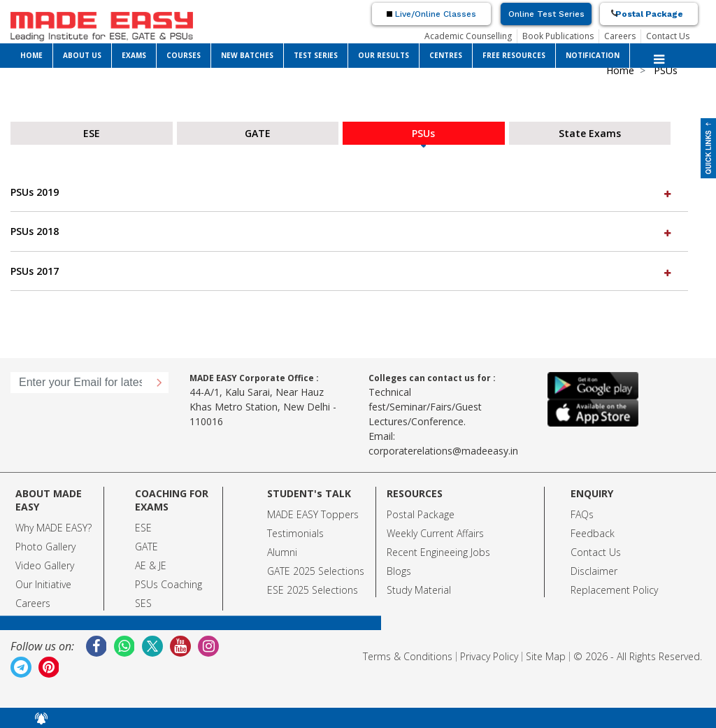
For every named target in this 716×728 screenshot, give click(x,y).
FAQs (582, 514)
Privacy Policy (489, 656)
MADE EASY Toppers (313, 514)
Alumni (282, 552)
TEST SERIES (316, 55)
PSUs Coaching (169, 584)
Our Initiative (43, 584)
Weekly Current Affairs (435, 533)
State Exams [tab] (590, 133)
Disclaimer (594, 571)
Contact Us (668, 36)
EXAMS (134, 55)
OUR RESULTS (384, 55)
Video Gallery (45, 565)
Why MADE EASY (51, 528)
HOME (31, 55)
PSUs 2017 (342, 271)
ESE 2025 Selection (310, 590)
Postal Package (649, 14)
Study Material (419, 590)
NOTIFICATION (593, 55)
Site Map (546, 656)
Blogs (399, 571)
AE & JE (151, 565)
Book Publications (558, 36)
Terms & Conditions (408, 656)
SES (143, 603)
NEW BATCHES (247, 55)
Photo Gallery (45, 547)
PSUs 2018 (342, 231)
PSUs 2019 (342, 192)
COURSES (184, 55)
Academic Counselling (468, 36)
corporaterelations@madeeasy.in (443, 451)
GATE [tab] (258, 133)
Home (620, 70)
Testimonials (295, 533)
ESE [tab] (92, 133)
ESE (143, 528)
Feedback (593, 533)
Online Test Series (546, 14)
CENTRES (446, 55)
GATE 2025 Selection (313, 571)
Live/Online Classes (431, 14)
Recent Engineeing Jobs (438, 552)
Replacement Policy (614, 590)
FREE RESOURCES (514, 55)
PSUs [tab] (423, 133)
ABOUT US (82, 55)
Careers (620, 36)
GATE (146, 547)
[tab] (349, 192)
